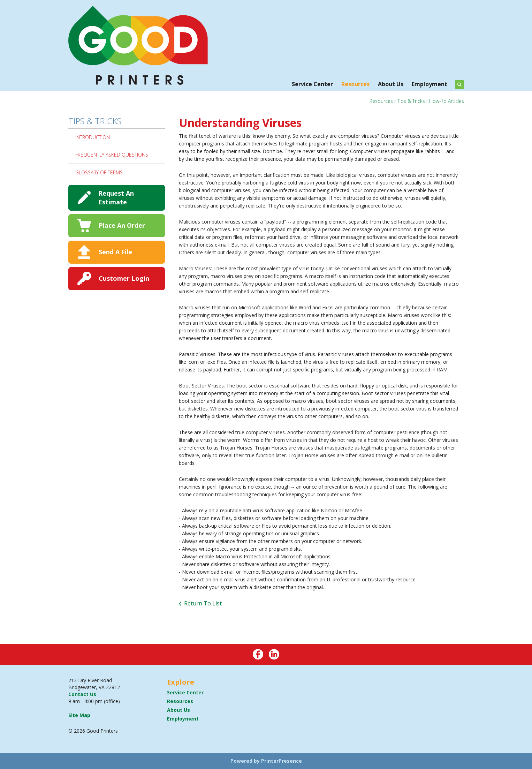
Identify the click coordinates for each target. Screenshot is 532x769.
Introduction (93, 137)
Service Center (312, 84)
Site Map (79, 715)
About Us (391, 84)
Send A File (115, 252)
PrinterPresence (282, 761)
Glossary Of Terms (99, 172)
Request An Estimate (116, 198)
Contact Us (82, 694)
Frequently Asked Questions (112, 155)
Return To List (203, 603)
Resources (355, 84)
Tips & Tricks (411, 101)
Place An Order (122, 225)
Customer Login (124, 278)
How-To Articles (447, 101)
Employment (430, 84)
